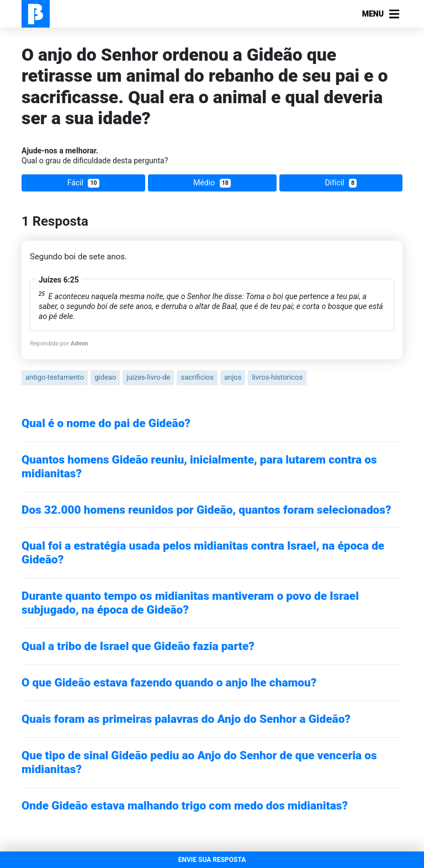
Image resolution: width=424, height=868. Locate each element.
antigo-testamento (55, 377)
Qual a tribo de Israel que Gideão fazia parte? (138, 646)
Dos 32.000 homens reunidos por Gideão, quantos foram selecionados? (206, 510)
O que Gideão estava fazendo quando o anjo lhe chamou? (169, 683)
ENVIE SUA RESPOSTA (212, 860)
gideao (105, 377)
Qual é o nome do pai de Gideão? (106, 423)
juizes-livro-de (148, 377)
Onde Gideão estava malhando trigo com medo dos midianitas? (185, 806)
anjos (233, 377)
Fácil (83, 183)
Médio (212, 183)
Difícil (341, 183)
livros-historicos (277, 377)
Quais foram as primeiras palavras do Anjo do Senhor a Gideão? (186, 719)
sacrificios (197, 377)
